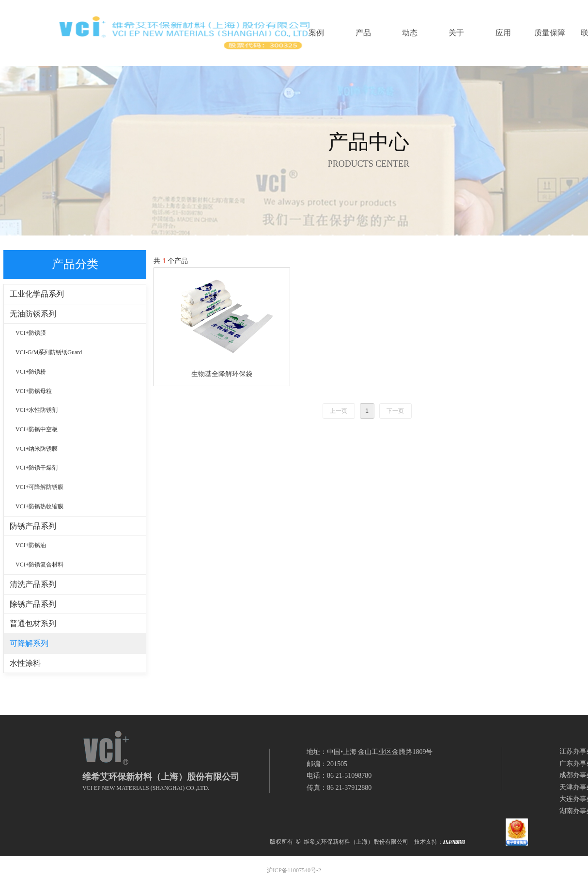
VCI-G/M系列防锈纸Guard (49, 352)
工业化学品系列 (37, 294)
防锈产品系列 (33, 526)
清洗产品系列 (33, 584)
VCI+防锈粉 (31, 372)
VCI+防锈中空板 (37, 429)
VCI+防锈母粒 (34, 391)
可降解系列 (29, 643)
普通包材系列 (33, 623)
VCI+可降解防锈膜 (39, 487)
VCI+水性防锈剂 (37, 410)
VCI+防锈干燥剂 (37, 468)
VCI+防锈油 (31, 545)
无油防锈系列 (33, 314)
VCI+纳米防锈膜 (37, 449)
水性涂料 (25, 663)
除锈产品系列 (33, 604)
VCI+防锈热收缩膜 (39, 506)
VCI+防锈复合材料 (39, 565)
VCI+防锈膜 (31, 333)
